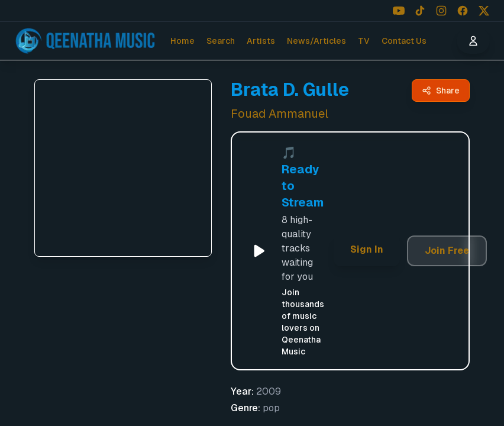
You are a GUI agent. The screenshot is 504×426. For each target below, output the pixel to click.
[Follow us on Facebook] (463, 11)
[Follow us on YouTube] (399, 11)
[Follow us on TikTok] (420, 11)
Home (182, 41)
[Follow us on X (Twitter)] (484, 11)
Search (221, 41)
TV (364, 41)
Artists (261, 41)
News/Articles (316, 41)
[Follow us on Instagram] (441, 11)
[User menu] (473, 41)
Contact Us (404, 41)
